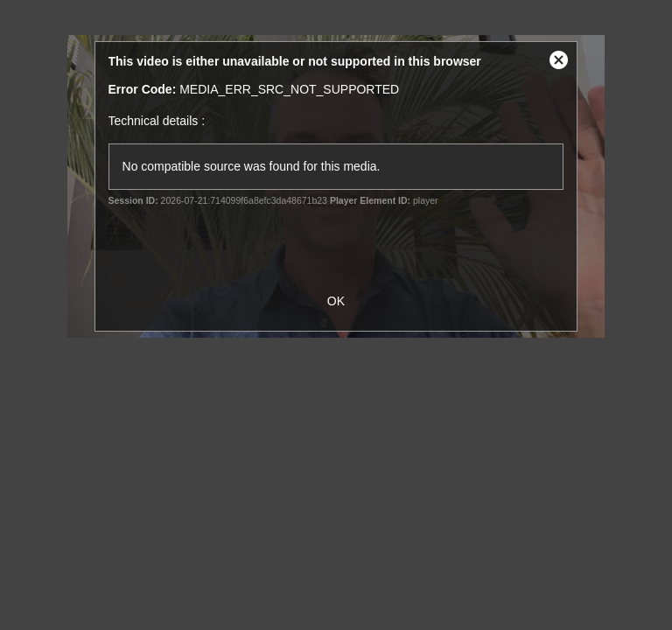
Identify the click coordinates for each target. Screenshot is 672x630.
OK (336, 301)
